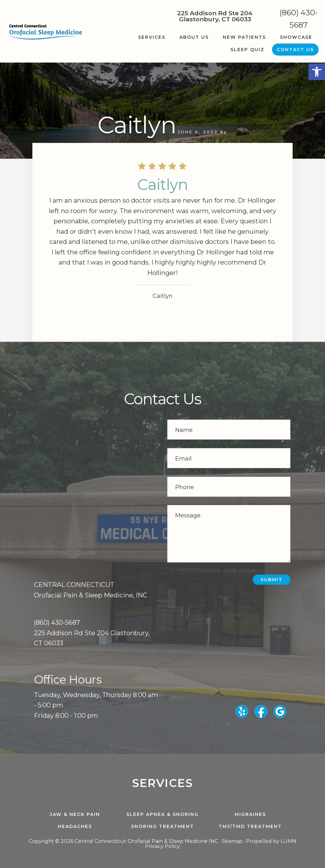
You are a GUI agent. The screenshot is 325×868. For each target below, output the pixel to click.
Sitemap (232, 841)
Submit (272, 580)
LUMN (289, 841)
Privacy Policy (162, 846)
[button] (317, 72)
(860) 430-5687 (299, 19)
